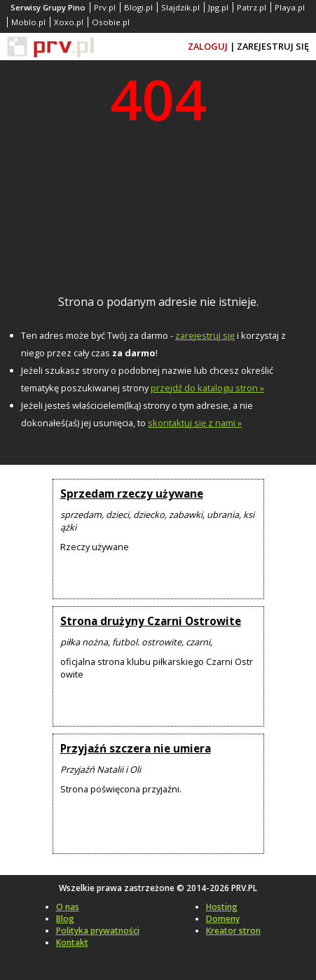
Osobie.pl (111, 22)
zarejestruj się (205, 335)
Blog (65, 919)
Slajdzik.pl (180, 7)
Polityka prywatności (98, 931)
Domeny (223, 919)
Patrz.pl (252, 7)
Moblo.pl (28, 22)
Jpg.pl (218, 7)
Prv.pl (105, 7)
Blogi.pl (138, 7)
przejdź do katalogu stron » (207, 388)
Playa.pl (290, 7)
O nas (68, 907)
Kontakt (72, 943)
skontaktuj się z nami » (195, 423)
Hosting (222, 907)
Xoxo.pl (69, 22)
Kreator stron (233, 931)
